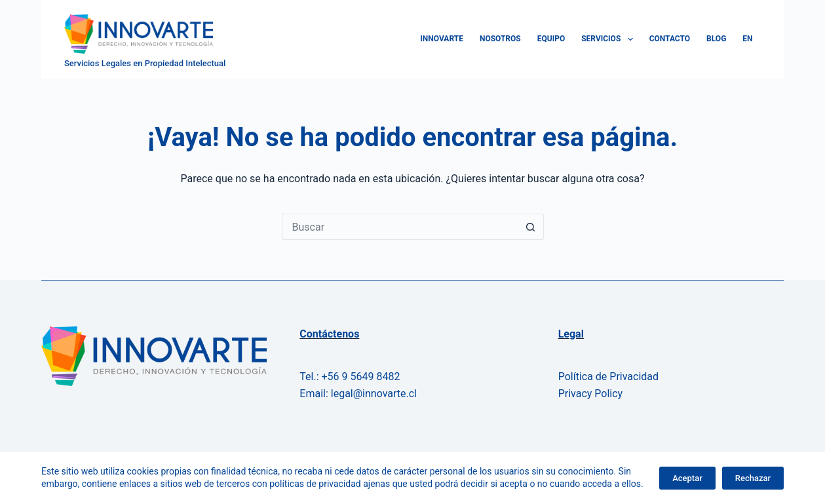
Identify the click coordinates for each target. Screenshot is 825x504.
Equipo (551, 39)
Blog (716, 39)
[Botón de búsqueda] (531, 227)
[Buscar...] (400, 227)
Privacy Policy (591, 394)
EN (747, 39)
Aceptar (687, 478)
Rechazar (753, 478)
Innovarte (442, 39)
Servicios (609, 39)
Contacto (670, 39)
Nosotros (500, 39)
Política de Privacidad (608, 377)
